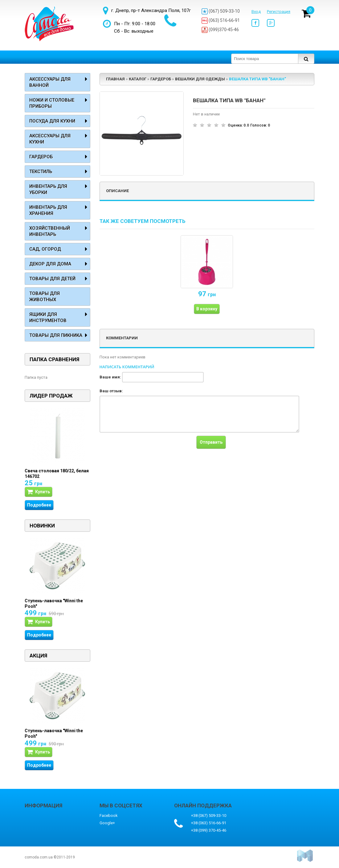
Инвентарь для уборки (48, 189)
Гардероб (41, 157)
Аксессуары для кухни (50, 139)
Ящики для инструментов (48, 317)
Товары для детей (52, 279)
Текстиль (41, 172)
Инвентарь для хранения (48, 210)
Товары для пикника (56, 335)
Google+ (107, 823)
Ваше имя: (110, 377)
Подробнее (39, 505)
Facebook (109, 816)
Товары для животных (45, 297)
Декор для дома (50, 264)
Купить (39, 492)
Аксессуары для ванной (50, 82)
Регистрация (279, 12)
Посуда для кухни (52, 121)
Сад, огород (45, 249)
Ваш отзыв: (111, 391)
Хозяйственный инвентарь (50, 231)
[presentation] (146, 448)
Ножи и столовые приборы (52, 103)
